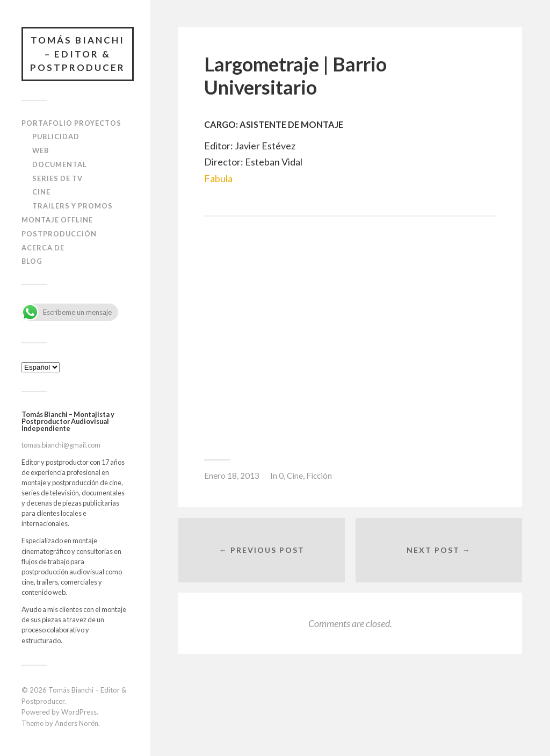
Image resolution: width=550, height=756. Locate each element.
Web (41, 150)
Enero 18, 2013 (232, 476)
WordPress (79, 712)
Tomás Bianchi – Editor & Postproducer (78, 54)
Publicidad (56, 136)
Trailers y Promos (73, 206)
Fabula (218, 178)
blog (32, 261)
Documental (60, 164)
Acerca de (43, 248)
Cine (41, 192)
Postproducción (59, 234)
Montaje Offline (57, 220)
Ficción (319, 476)
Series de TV (57, 178)
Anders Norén (77, 723)
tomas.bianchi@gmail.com (61, 445)
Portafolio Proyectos (71, 123)
